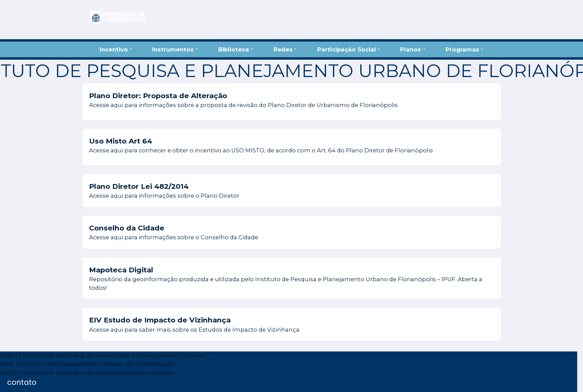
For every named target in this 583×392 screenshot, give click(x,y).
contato (22, 382)
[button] (116, 49)
